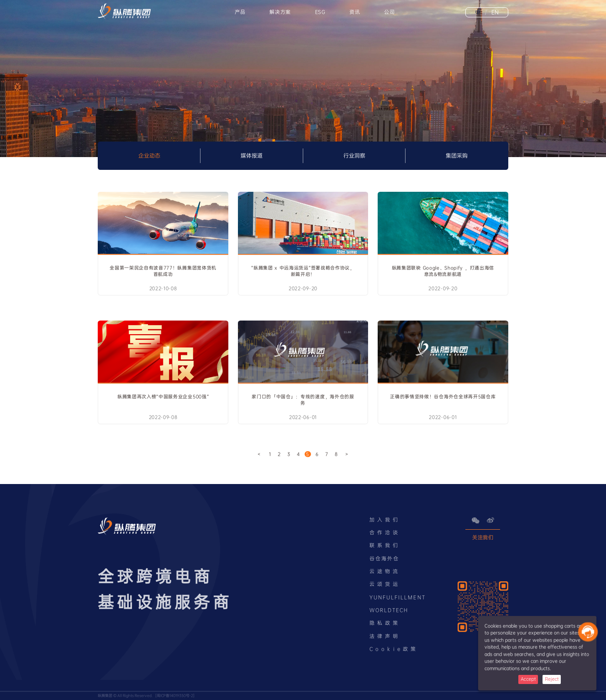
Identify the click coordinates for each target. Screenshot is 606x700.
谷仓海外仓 (384, 559)
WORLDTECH (389, 610)
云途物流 (385, 571)
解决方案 (280, 12)
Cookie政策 (394, 649)
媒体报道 (252, 156)
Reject (552, 679)
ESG (320, 12)
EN (492, 12)
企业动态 (149, 156)
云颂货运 (385, 584)
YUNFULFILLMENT (398, 597)
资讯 (355, 12)
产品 (240, 12)
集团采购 (457, 156)
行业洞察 (354, 156)
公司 (389, 12)
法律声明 (385, 636)
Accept (528, 679)
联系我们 (385, 545)
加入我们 (385, 520)
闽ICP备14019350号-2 (175, 696)
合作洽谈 (385, 533)
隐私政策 (385, 623)
